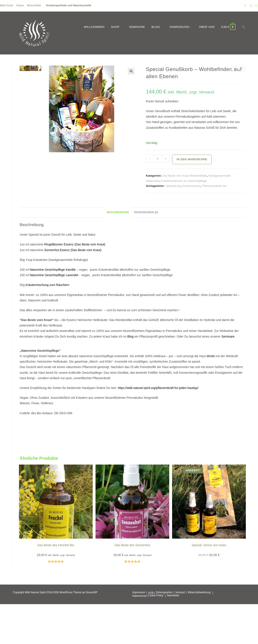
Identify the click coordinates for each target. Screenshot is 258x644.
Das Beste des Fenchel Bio (56, 545)
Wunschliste (34, 5)
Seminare (228, 336)
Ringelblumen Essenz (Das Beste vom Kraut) (75, 244)
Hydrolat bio (173, 186)
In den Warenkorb (192, 159)
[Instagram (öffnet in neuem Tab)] (251, 6)
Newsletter (173, 595)
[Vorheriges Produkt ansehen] (235, 69)
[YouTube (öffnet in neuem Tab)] (256, 6)
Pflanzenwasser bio (214, 186)
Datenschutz (140, 596)
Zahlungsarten (164, 592)
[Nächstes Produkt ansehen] (242, 69)
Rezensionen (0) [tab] (146, 212)
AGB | (151, 593)
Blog (130, 336)
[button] (131, 71)
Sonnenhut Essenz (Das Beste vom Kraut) (73, 250)
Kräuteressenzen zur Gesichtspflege (184, 181)
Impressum (139, 592)
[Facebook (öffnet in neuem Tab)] (245, 6)
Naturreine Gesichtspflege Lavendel (54, 275)
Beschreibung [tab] (118, 212)
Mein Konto (7, 5)
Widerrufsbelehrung (199, 592)
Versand (180, 592)
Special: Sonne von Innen (209, 545)
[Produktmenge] (158, 159)
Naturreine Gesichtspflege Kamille (53, 270)
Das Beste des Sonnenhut (132, 545)
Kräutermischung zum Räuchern (48, 285)
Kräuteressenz (191, 186)
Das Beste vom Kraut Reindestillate (185, 176)
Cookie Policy (155, 595)
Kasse (20, 5)
